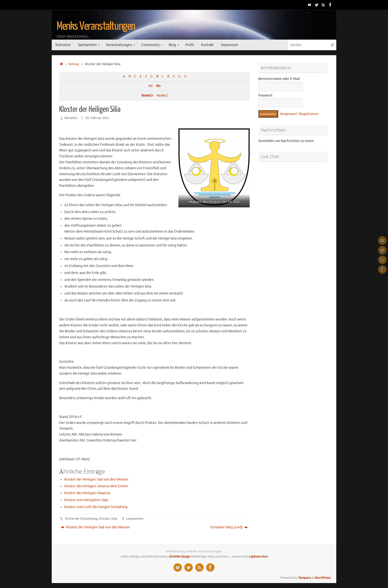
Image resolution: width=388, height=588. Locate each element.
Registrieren (309, 114)
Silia (114, 519)
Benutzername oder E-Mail (279, 79)
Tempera (304, 578)
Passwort (266, 95)
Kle (150, 86)
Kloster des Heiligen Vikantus (87, 493)
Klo (158, 86)
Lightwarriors (258, 557)
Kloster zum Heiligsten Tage (86, 500)
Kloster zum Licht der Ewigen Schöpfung (96, 507)
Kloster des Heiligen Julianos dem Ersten (96, 486)
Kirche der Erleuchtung (81, 519)
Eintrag (74, 64)
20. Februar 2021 (97, 118)
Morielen (71, 118)
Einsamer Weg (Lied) (229, 527)
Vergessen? (289, 114)
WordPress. (323, 578)
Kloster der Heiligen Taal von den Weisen (96, 479)
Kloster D (147, 96)
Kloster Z (162, 96)
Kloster (104, 519)
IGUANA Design (179, 557)
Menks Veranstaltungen (96, 26)
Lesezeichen (135, 519)
